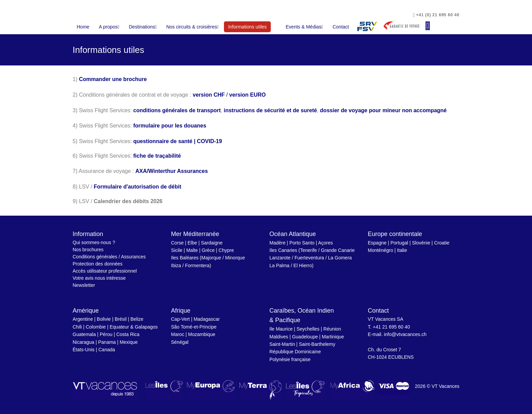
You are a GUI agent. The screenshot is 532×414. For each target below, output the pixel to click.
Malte (192, 250)
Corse (177, 243)
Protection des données (98, 264)
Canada (107, 350)
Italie (402, 250)
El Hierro (303, 265)
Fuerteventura (309, 258)
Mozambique (202, 334)
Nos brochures (88, 250)
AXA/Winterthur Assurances (172, 171)
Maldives (279, 337)
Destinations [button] (143, 27)
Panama (107, 342)
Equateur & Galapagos (134, 327)
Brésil (121, 319)
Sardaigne (212, 243)
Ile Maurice (281, 329)
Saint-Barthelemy (317, 344)
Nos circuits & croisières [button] (193, 27)
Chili (77, 327)
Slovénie (421, 243)
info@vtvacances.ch (405, 334)
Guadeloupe (305, 337)
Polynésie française (290, 359)
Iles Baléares (185, 258)
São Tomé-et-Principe (194, 327)
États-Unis (84, 350)
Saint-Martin (282, 344)
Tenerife (308, 250)
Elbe (192, 243)
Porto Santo (302, 243)
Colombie (96, 327)
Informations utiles (249, 26)
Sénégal (180, 342)
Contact (341, 27)
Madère (277, 243)
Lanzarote (280, 258)
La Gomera (340, 258)
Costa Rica (128, 334)
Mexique (129, 342)
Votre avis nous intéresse (99, 278)
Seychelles (308, 329)
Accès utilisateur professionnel (105, 271)
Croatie (442, 243)
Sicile (177, 250)
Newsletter (84, 285)
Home (83, 27)
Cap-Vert (180, 319)
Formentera (197, 265)
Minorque (235, 258)
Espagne (377, 243)
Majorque (211, 258)
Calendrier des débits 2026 (128, 201)
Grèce (208, 250)
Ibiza (176, 265)
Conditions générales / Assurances (109, 257)
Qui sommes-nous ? (94, 242)
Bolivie (104, 319)
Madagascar (207, 319)
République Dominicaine (295, 352)
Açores (325, 243)
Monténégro (381, 250)
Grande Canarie (338, 250)
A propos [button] (109, 27)
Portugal (399, 243)
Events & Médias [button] (304, 27)
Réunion (332, 329)
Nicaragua (83, 342)
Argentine (83, 319)
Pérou (106, 334)
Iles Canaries (283, 250)
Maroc (178, 334)
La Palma (279, 265)
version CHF (209, 95)
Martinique (333, 337)
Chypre (226, 250)
